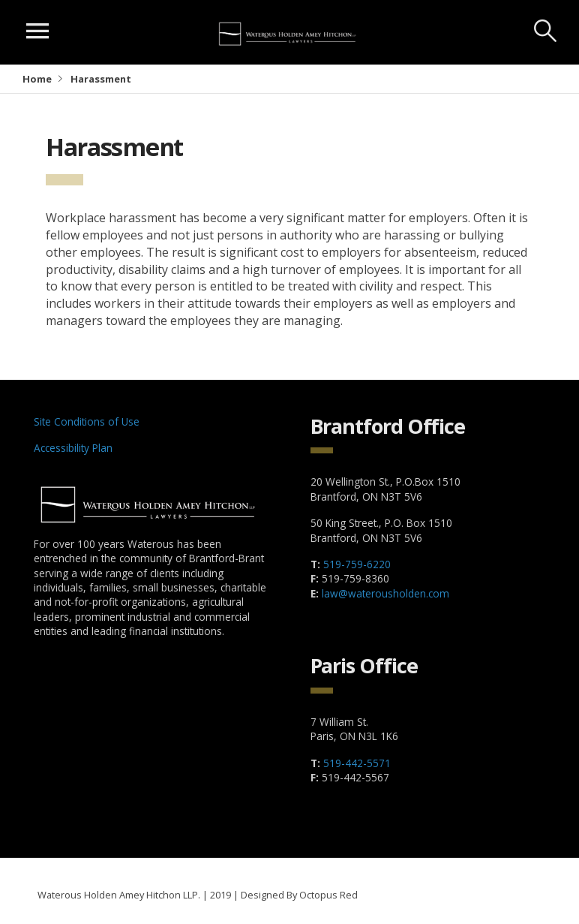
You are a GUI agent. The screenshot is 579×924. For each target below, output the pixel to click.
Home (37, 79)
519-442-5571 (357, 763)
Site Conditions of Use (87, 421)
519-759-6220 (357, 564)
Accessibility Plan (73, 448)
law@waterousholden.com (385, 593)
